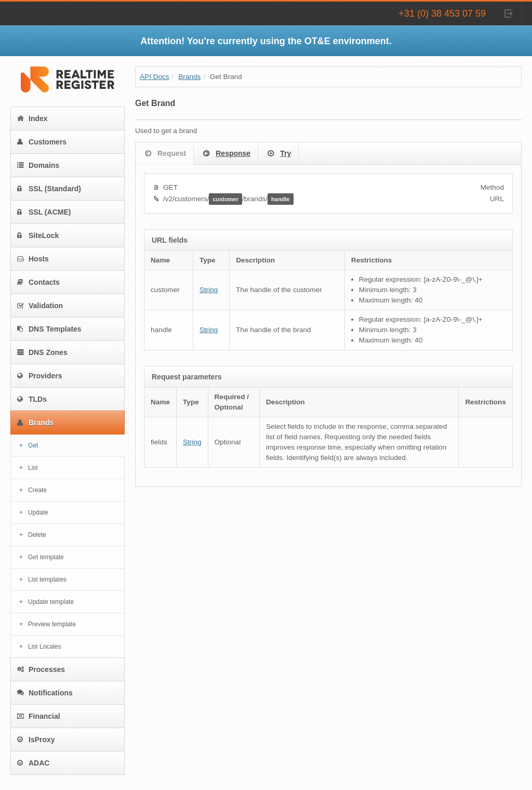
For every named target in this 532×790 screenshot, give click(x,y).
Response (226, 154)
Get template (46, 557)
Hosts (33, 259)
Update (38, 512)
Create (37, 490)
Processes (41, 669)
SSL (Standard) (49, 189)
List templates (47, 580)
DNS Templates (49, 329)
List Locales (44, 647)
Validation (40, 306)
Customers (42, 142)
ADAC (33, 763)
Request (164, 154)
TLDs (32, 399)
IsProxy (36, 740)
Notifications (45, 693)
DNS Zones (42, 352)
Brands (35, 423)
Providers (40, 376)
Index (32, 118)
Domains (38, 165)
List (33, 468)
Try (278, 154)
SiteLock (38, 235)
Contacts (38, 282)
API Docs (155, 77)
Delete (37, 535)
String (209, 290)
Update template (51, 602)
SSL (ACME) (44, 212)
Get (33, 445)
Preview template (52, 624)
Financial (39, 716)
